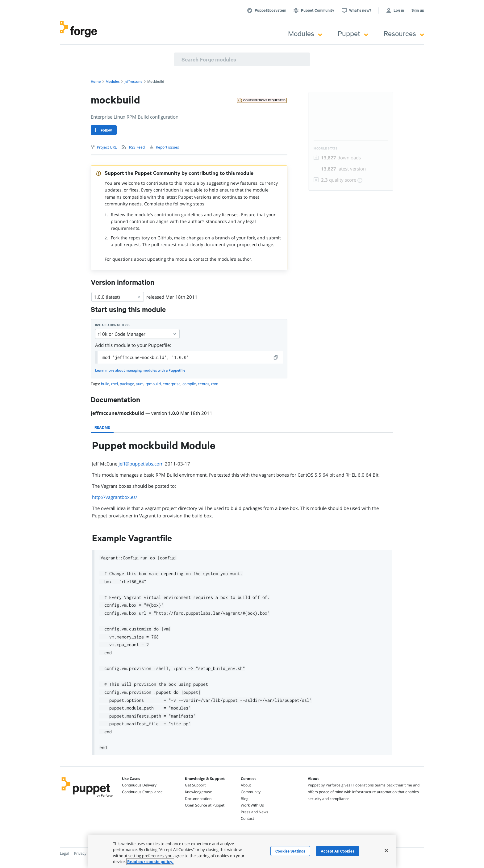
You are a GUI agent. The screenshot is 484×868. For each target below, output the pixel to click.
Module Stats (325, 148)
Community (251, 792)
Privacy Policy (86, 853)
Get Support (195, 785)
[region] (242, 851)
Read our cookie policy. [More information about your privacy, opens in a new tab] (150, 862)
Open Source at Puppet (205, 805)
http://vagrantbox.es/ (115, 497)
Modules (305, 33)
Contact (247, 818)
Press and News (255, 812)
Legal (65, 853)
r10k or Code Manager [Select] (137, 334)
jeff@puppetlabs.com (141, 464)
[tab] (102, 427)
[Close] (386, 850)
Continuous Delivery (139, 785)
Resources (404, 33)
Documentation (198, 799)
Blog (245, 799)
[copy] (276, 357)
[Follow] (104, 130)
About (246, 785)
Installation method (112, 325)
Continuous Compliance (142, 792)
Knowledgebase (198, 792)
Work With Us (252, 805)
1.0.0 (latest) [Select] (118, 297)
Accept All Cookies (338, 851)
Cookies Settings (290, 851)
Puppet (353, 33)
